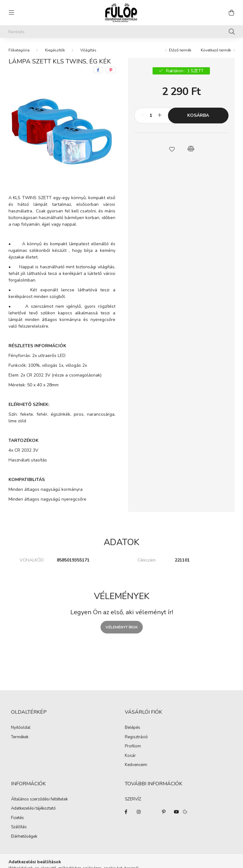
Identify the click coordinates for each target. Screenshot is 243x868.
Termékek (20, 737)
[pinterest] (111, 70)
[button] (172, 149)
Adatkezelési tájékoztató (33, 809)
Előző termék (180, 50)
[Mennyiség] (151, 116)
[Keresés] (122, 32)
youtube (176, 812)
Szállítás (19, 827)
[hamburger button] (12, 13)
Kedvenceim (136, 765)
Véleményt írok (122, 627)
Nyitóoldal (21, 728)
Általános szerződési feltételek (39, 800)
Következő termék (216, 50)
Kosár (130, 756)
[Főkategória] (19, 50)
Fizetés (17, 818)
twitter (151, 812)
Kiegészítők (55, 50)
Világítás (88, 50)
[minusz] (142, 116)
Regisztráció (136, 737)
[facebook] (98, 70)
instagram (139, 812)
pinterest (164, 812)
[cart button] (232, 13)
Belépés (133, 728)
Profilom (133, 746)
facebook (126, 812)
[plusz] (160, 116)
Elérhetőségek (24, 837)
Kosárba (198, 115)
